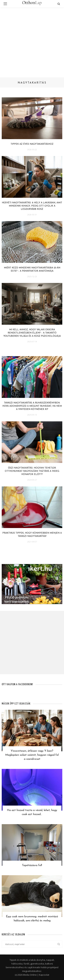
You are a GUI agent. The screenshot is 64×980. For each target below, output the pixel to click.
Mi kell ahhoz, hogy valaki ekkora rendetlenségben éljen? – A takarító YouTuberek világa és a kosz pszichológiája (32, 333)
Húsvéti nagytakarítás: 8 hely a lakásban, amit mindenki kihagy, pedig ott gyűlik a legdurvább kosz (32, 206)
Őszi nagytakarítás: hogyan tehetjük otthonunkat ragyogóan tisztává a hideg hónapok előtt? (32, 471)
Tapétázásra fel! (32, 865)
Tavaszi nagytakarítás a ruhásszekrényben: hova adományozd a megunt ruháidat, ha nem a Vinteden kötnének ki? (32, 406)
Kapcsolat (44, 975)
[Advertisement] (32, 41)
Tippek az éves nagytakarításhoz (32, 144)
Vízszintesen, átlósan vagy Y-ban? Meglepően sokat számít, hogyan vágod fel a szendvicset (32, 755)
